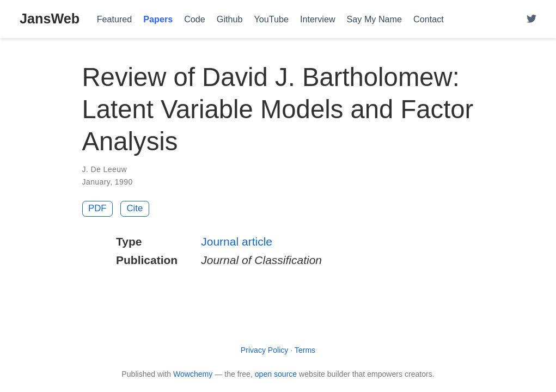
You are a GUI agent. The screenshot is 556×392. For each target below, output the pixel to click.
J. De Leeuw (105, 169)
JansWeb (50, 19)
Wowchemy (193, 374)
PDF (97, 208)
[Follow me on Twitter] (531, 19)
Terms (305, 350)
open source (276, 374)
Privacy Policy (265, 350)
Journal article (237, 241)
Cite (135, 208)
